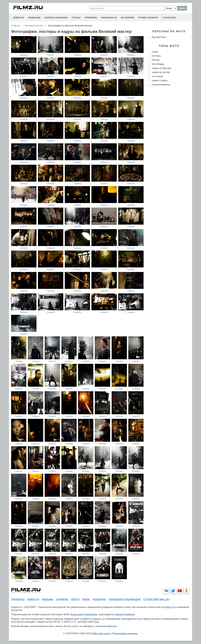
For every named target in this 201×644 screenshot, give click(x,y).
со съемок (157, 76)
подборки (99, 599)
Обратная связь (101, 634)
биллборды (158, 64)
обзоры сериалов (56, 18)
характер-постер (161, 72)
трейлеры (91, 18)
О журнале (169, 18)
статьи (76, 18)
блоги (75, 599)
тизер (155, 52)
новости (19, 18)
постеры (156, 56)
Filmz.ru (169, 607)
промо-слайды (160, 80)
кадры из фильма (162, 68)
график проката (148, 18)
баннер (156, 60)
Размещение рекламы (125, 634)
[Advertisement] (170, 137)
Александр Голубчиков (84, 614)
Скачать (24, 55)
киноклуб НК (109, 18)
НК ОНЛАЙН (127, 18)
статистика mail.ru (156, 599)
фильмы (48, 599)
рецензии (34, 18)
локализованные (161, 85)
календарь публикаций (125, 599)
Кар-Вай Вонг (159, 37)
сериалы (62, 599)
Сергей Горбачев (125, 614)
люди (86, 599)
